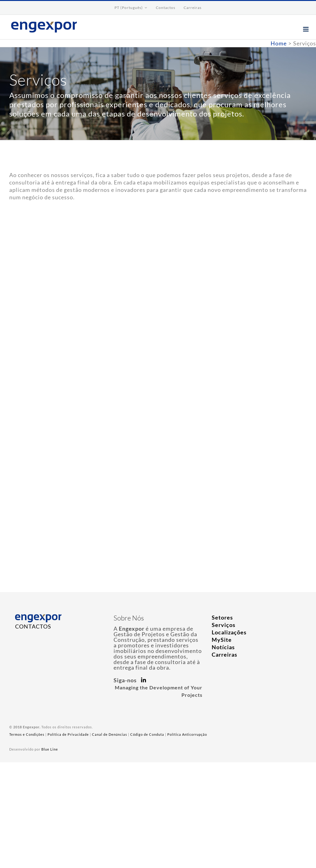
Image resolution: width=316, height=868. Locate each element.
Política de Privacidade (68, 734)
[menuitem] (131, 8)
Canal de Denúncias (110, 734)
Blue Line (50, 749)
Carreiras (225, 654)
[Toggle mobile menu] (306, 29)
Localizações (229, 632)
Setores (222, 617)
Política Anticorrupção (187, 734)
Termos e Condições (27, 734)
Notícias (223, 647)
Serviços (224, 625)
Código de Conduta (147, 734)
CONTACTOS (33, 626)
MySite (222, 640)
